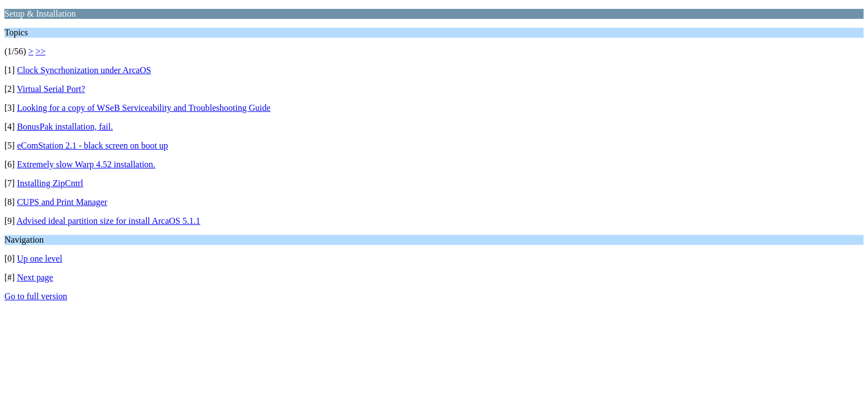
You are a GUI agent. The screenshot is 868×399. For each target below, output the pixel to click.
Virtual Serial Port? (51, 89)
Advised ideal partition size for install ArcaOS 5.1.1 (108, 221)
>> (40, 51)
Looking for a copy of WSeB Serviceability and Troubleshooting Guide (144, 108)
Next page (35, 277)
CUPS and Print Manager (62, 202)
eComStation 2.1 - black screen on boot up (93, 145)
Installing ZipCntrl (50, 183)
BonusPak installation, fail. (65, 127)
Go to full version (36, 296)
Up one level (40, 259)
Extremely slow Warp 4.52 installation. (86, 164)
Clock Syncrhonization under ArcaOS (84, 70)
